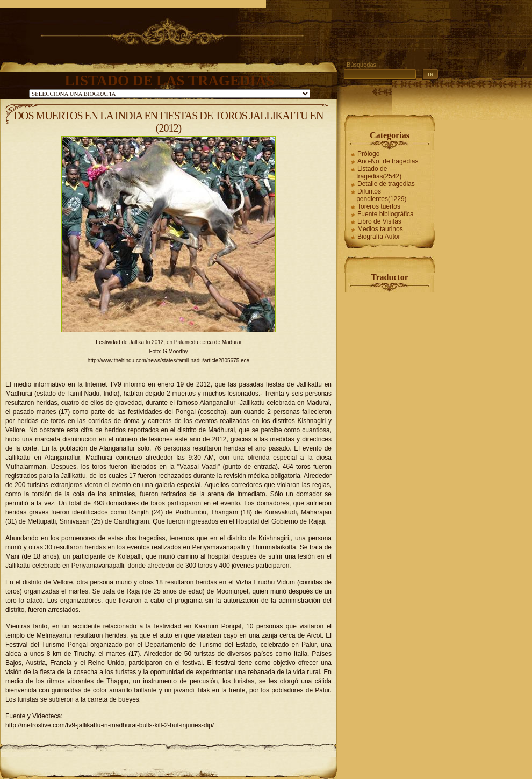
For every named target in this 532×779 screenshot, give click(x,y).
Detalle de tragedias (386, 184)
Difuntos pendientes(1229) (381, 195)
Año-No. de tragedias (388, 161)
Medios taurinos (380, 229)
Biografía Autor (379, 237)
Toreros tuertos (379, 206)
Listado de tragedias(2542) (379, 173)
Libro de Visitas (379, 221)
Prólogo (368, 154)
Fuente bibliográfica (386, 214)
